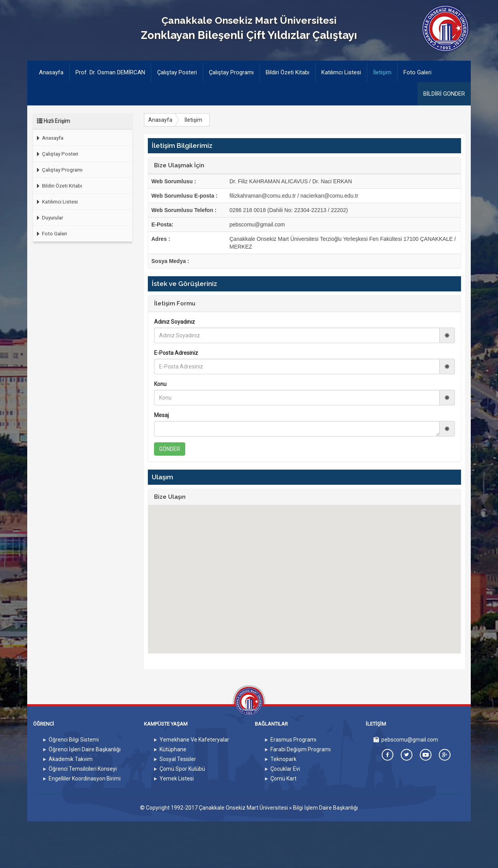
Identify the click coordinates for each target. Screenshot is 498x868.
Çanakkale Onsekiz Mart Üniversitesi (243, 808)
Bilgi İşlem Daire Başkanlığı (325, 808)
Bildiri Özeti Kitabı (288, 72)
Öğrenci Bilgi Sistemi (74, 740)
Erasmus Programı (293, 740)
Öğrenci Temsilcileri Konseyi (83, 769)
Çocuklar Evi (285, 769)
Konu (160, 384)
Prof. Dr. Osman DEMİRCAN (110, 72)
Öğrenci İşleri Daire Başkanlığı (85, 749)
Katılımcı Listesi (341, 72)
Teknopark (283, 759)
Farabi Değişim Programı (301, 749)
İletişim (382, 72)
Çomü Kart (283, 779)
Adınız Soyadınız (174, 322)
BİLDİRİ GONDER (444, 94)
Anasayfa (54, 72)
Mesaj (161, 415)
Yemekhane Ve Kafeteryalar (194, 740)
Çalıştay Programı (231, 72)
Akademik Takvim (71, 759)
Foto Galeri (417, 72)
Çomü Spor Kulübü (182, 769)
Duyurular (48, 218)
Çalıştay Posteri (177, 72)
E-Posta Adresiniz (176, 353)
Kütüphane (173, 749)
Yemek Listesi (177, 779)
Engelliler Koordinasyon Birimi (85, 779)
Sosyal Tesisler (178, 759)
